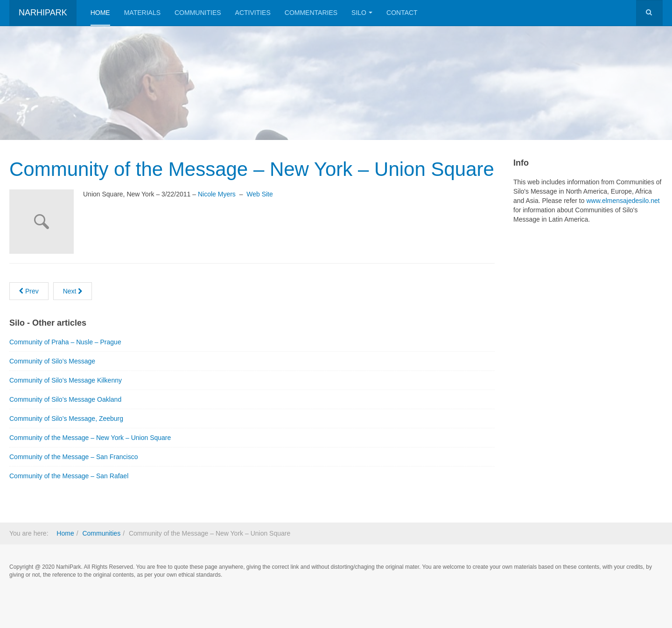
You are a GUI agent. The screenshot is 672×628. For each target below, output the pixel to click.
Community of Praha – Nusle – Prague (65, 342)
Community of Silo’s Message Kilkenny (66, 380)
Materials (142, 13)
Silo (362, 13)
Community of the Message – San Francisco (73, 457)
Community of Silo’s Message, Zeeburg (66, 419)
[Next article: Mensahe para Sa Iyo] (73, 291)
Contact (402, 13)
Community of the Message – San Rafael (69, 476)
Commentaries (311, 13)
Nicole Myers (217, 194)
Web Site (260, 194)
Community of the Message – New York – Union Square (252, 169)
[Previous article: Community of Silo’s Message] (29, 291)
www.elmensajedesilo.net (623, 201)
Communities (198, 13)
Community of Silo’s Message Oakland (65, 399)
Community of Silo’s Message (52, 361)
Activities (253, 13)
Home (100, 13)
